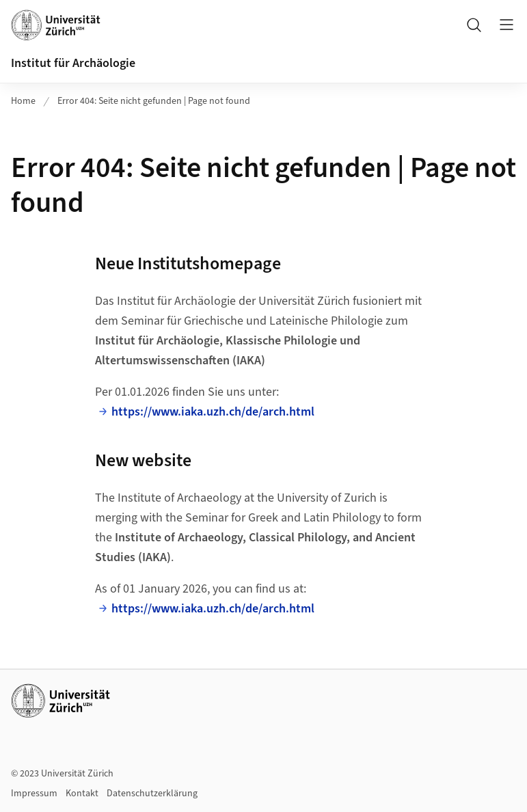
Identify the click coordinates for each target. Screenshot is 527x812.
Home (23, 101)
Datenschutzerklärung (152, 794)
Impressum (34, 794)
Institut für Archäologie (73, 63)
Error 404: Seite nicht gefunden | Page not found (154, 101)
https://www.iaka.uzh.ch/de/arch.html (213, 412)
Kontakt (82, 794)
